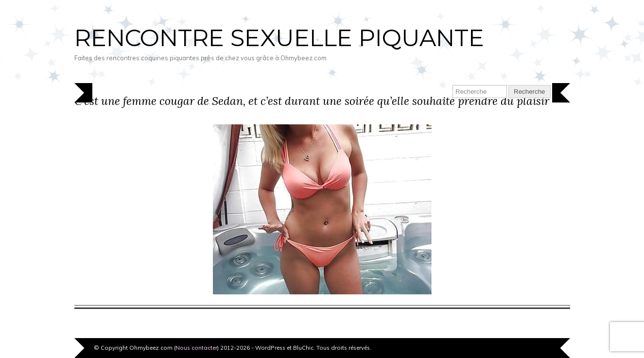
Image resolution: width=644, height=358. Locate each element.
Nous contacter (196, 348)
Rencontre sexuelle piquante (279, 38)
